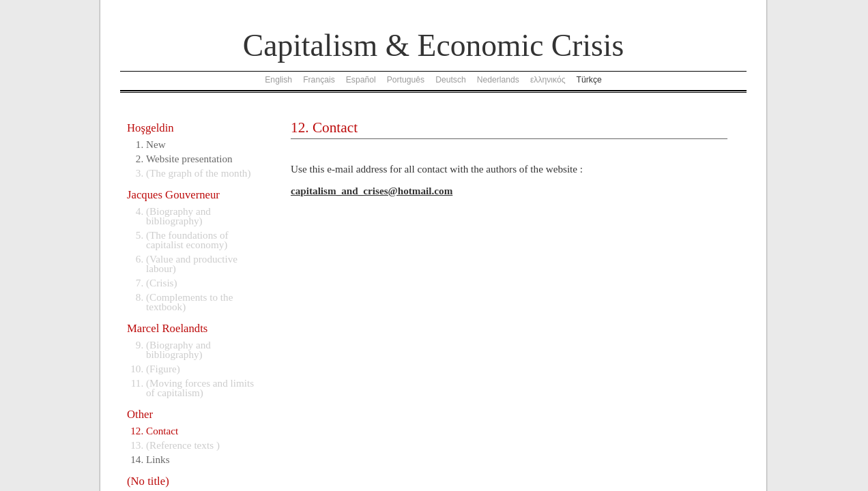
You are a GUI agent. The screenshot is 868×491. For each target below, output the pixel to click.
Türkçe (589, 80)
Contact (162, 431)
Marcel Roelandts (167, 328)
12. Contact (324, 128)
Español (361, 80)
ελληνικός (548, 80)
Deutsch (451, 80)
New (156, 144)
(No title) (148, 481)
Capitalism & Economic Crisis (433, 45)
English (278, 80)
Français (319, 80)
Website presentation (189, 159)
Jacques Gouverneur (173, 195)
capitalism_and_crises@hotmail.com (372, 191)
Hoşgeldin (150, 128)
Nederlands (498, 80)
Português (406, 80)
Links (158, 459)
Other (140, 414)
